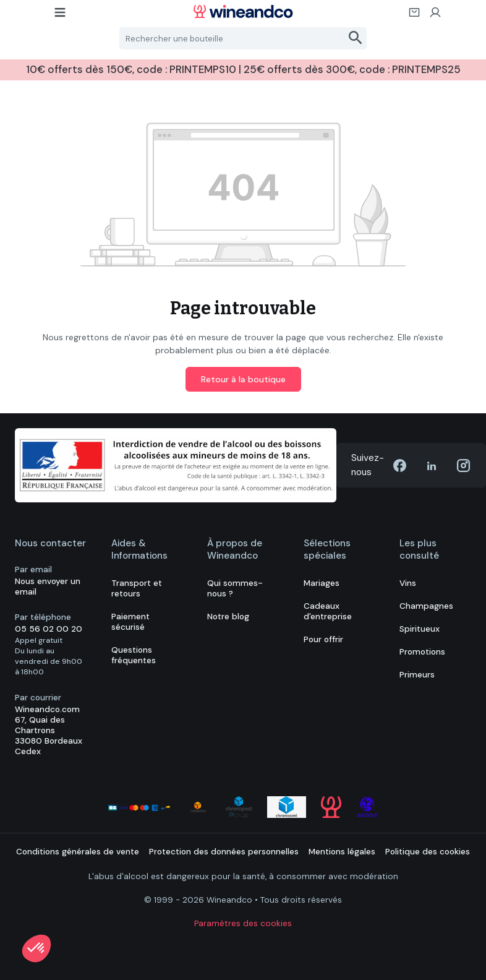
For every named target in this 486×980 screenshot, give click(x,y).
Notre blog (228, 617)
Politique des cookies (428, 852)
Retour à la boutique (243, 379)
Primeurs (417, 675)
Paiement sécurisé (130, 622)
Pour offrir (323, 639)
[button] (36, 948)
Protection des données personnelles (224, 852)
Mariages (322, 583)
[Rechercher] (356, 38)
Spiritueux (420, 629)
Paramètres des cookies (243, 923)
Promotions (422, 652)
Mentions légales (342, 852)
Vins (408, 583)
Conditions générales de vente (78, 852)
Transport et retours (137, 588)
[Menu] (61, 16)
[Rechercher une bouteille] (232, 38)
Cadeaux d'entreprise (328, 611)
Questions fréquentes (134, 655)
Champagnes (426, 606)
